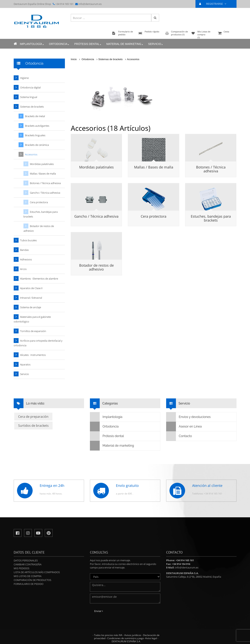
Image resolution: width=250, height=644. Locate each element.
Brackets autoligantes (37, 126)
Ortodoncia (59, 44)
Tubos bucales (28, 240)
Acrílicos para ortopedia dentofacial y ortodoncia (38, 343)
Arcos (23, 269)
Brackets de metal (35, 116)
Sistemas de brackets (110, 59)
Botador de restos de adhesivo (96, 267)
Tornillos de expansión (33, 331)
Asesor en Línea (184, 427)
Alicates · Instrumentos (33, 355)
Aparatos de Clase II (31, 288)
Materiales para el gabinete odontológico (32, 319)
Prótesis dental (88, 44)
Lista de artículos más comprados (37, 572)
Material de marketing (125, 44)
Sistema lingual (29, 97)
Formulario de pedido (29, 584)
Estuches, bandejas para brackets (211, 218)
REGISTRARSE (214, 4)
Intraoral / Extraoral (31, 298)
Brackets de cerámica (37, 145)
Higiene (24, 78)
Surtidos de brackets (33, 426)
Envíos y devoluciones (189, 417)
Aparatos (25, 364)
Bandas (24, 250)
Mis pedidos (22, 568)
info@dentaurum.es (90, 4)
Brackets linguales (35, 135)
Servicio (156, 44)
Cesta (227, 33)
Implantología (32, 44)
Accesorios (133, 59)
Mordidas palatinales (96, 167)
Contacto (179, 436)
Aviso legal (151, 638)
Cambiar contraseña (28, 564)
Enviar (99, 611)
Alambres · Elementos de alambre (39, 279)
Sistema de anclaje (31, 307)
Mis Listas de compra (28, 576)
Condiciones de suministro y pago (126, 638)
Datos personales (26, 560)
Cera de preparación (33, 417)
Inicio (74, 59)
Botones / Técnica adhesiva (211, 169)
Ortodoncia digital (30, 87)
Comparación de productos (32, 580)
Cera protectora (154, 216)
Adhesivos (26, 259)
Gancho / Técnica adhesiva (96, 216)
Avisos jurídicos (133, 635)
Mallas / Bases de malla (154, 167)
